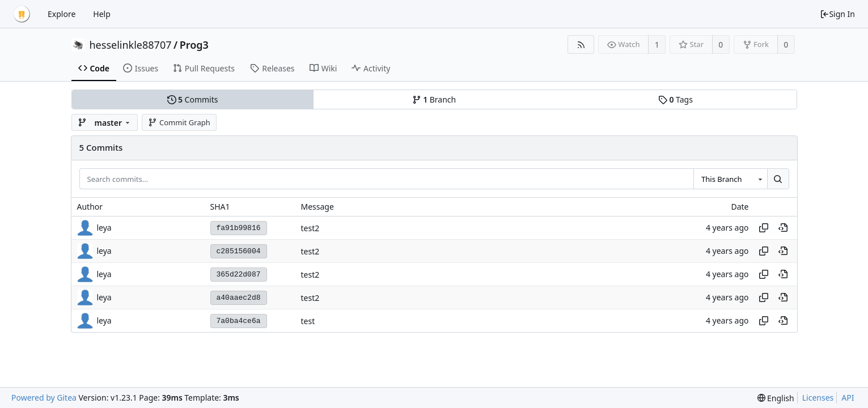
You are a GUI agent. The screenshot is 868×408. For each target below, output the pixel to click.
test (308, 321)
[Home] (22, 14)
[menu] (776, 398)
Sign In (837, 14)
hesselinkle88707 (131, 45)
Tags (676, 99)
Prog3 (194, 45)
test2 (310, 228)
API (848, 398)
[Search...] (778, 179)
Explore (62, 14)
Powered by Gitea (44, 398)
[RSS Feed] (581, 44)
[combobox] (730, 179)
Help (102, 14)
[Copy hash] (764, 228)
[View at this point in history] (783, 228)
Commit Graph (179, 122)
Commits (193, 99)
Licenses (818, 398)
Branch (434, 99)
